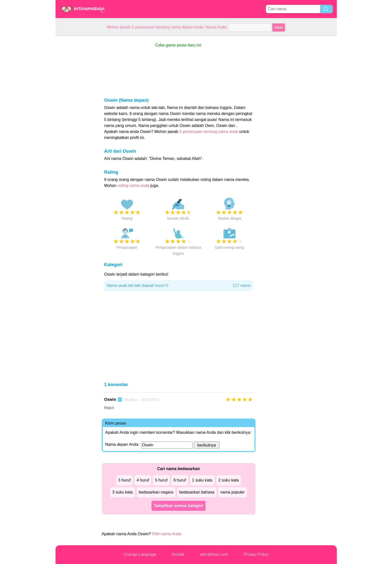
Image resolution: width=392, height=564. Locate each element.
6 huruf (180, 480)
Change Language (140, 554)
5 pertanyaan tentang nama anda (209, 132)
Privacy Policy (256, 554)
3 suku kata (122, 492)
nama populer (232, 492)
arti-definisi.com (214, 554)
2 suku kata (229, 480)
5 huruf (161, 480)
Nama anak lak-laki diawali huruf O (179, 286)
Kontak (178, 554)
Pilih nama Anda (166, 534)
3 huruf (124, 480)
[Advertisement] (75, 111)
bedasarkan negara (156, 492)
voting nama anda (133, 186)
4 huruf (143, 480)
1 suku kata (202, 480)
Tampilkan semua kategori (178, 506)
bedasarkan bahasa (197, 492)
